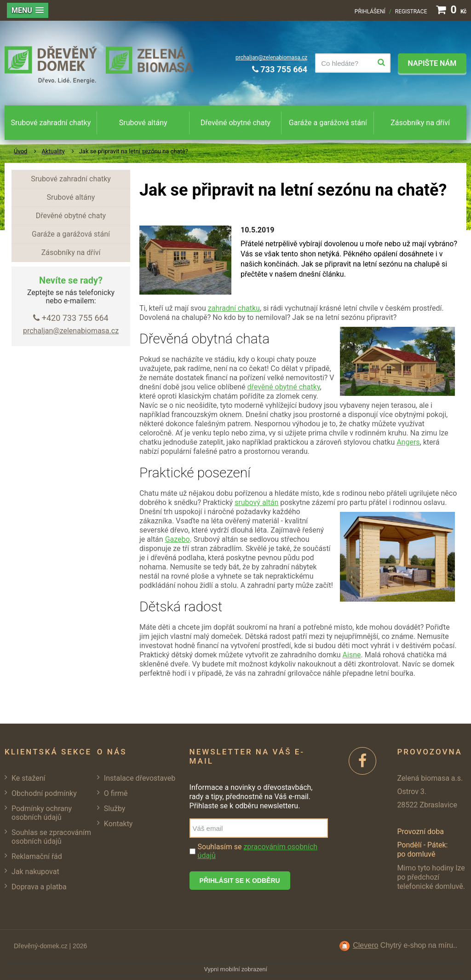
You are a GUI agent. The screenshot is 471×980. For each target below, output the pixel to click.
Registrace (411, 12)
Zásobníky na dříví (420, 123)
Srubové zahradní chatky (51, 123)
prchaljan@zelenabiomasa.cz (271, 58)
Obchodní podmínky (44, 793)
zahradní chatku (234, 308)
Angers (408, 442)
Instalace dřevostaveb (140, 778)
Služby (115, 809)
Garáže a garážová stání (328, 123)
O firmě (116, 793)
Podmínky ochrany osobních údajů (42, 813)
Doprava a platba (39, 887)
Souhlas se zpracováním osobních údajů (51, 837)
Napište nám (432, 63)
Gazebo (178, 539)
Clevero (365, 945)
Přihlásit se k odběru (240, 881)
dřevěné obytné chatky (283, 387)
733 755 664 (280, 69)
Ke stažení (29, 778)
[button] (28, 10)
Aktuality (53, 151)
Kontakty (118, 824)
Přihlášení (370, 12)
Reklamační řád (37, 856)
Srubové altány (143, 123)
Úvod (20, 151)
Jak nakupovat (35, 872)
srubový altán (256, 502)
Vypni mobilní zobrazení (235, 969)
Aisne (352, 655)
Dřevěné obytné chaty (235, 123)
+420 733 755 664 (71, 318)
